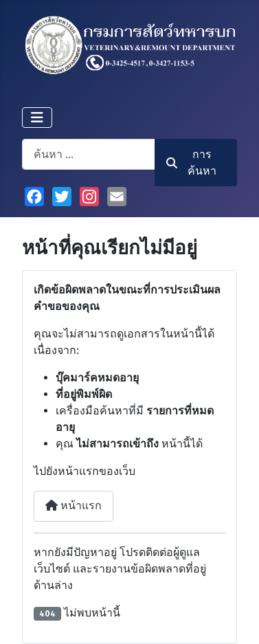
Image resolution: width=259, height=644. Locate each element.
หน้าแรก (74, 506)
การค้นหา (192, 163)
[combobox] (89, 154)
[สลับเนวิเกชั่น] (37, 118)
